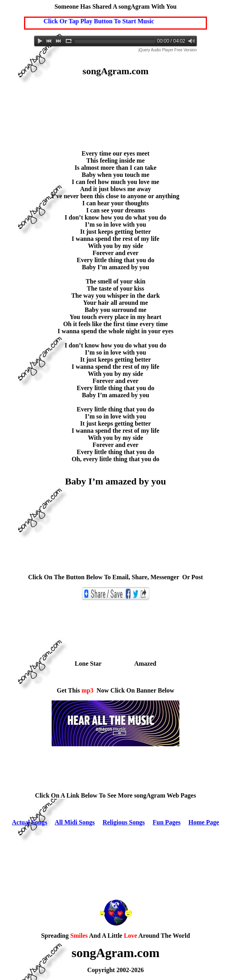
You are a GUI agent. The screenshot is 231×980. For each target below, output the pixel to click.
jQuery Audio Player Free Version (168, 50)
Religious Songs (124, 822)
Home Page (204, 822)
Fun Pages (167, 822)
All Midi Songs (75, 822)
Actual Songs (29, 822)
